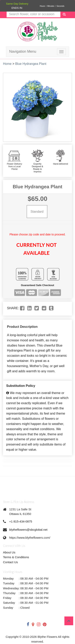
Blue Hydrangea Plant (31, 64)
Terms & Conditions (16, 557)
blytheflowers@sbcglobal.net (28, 530)
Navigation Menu (23, 51)
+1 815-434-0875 (21, 521)
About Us (9, 552)
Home (7, 64)
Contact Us (10, 562)
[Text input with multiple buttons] (33, 14)
